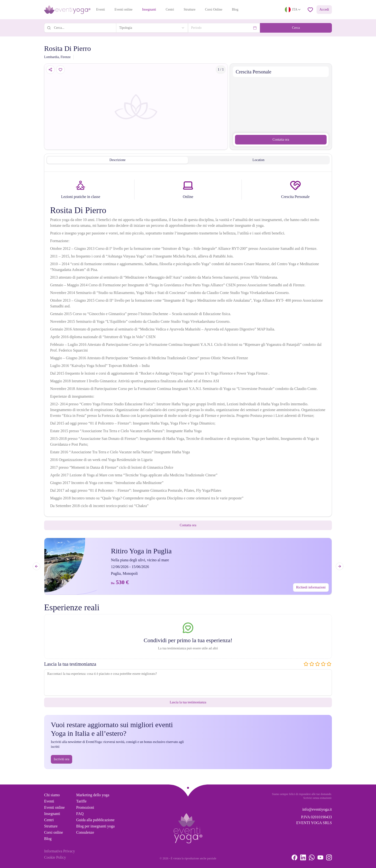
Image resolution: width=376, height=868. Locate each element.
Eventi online (124, 9)
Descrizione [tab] (118, 160)
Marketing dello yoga (93, 795)
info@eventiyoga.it (317, 809)
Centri (170, 9)
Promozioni (85, 807)
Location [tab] (258, 160)
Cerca (296, 28)
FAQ (80, 814)
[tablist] (188, 160)
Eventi (101, 9)
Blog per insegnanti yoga (95, 826)
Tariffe (81, 801)
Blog (235, 9)
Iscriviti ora (62, 759)
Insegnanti (149, 9)
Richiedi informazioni (311, 587)
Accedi (324, 9)
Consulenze (85, 832)
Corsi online (54, 832)
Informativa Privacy (59, 851)
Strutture (190, 9)
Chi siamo (52, 795)
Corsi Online (214, 9)
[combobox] (152, 28)
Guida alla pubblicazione (95, 820)
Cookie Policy (55, 857)
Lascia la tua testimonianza (188, 702)
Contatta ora (281, 140)
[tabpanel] (188, 345)
